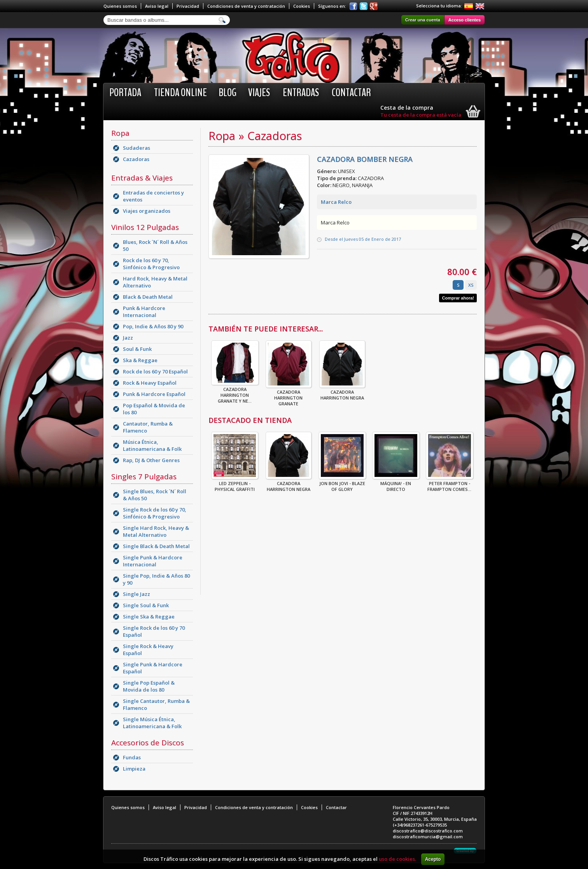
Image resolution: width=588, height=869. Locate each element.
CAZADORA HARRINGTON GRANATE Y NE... (235, 393)
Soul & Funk (137, 349)
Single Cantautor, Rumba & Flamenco (156, 704)
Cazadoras (136, 159)
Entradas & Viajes (142, 178)
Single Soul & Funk (146, 605)
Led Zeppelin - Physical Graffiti (235, 484)
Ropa (120, 133)
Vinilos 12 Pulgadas (145, 227)
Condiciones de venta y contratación (246, 6)
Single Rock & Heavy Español (148, 650)
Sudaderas (136, 148)
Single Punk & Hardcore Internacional (153, 561)
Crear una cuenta (423, 20)
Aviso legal (157, 6)
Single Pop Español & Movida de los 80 (149, 686)
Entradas (301, 93)
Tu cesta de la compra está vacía (421, 115)
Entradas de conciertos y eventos (153, 196)
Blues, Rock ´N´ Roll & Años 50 (155, 245)
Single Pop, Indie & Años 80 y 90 (156, 579)
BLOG (227, 93)
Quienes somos (120, 6)
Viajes (259, 93)
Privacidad (188, 6)
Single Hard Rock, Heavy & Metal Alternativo (156, 531)
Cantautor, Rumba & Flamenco (148, 427)
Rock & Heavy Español (150, 383)
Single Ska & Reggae (149, 617)
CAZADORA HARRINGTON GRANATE (289, 395)
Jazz (128, 338)
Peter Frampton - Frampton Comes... (450, 484)
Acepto (433, 859)
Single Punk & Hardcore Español (153, 668)
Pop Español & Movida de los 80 (154, 409)
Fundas (132, 757)
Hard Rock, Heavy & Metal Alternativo (155, 282)
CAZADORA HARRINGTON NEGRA (342, 392)
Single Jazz (136, 594)
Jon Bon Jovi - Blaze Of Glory (342, 484)
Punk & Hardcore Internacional (144, 312)
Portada (125, 93)
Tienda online (180, 93)
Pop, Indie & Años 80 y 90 (153, 326)
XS (471, 285)
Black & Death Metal (148, 297)
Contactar (351, 93)
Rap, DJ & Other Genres (151, 460)
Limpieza (134, 769)
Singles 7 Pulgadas (144, 477)
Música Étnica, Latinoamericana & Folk (152, 445)
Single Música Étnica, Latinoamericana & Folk (152, 723)
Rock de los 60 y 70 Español (155, 371)
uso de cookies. (397, 859)
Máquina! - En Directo (396, 484)
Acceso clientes (465, 20)
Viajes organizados (147, 211)
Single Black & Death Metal (156, 546)
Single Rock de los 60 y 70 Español (154, 631)
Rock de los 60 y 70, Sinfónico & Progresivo (151, 264)
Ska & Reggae (140, 360)
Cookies (302, 6)
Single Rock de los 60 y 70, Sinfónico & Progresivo (155, 513)
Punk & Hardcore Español (154, 394)
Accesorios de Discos (148, 743)
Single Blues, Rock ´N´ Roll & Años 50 (155, 495)
